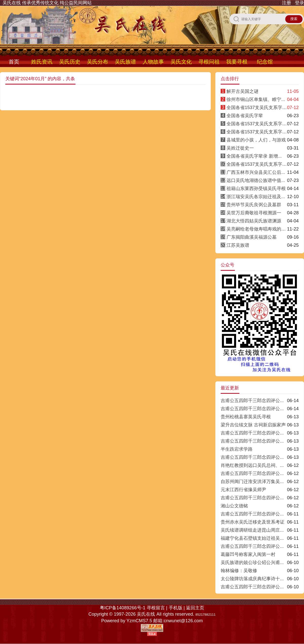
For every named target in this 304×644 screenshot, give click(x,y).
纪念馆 (265, 62)
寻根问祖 (209, 62)
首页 (14, 62)
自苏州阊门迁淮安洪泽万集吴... (252, 482)
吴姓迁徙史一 (240, 148)
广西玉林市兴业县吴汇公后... (256, 172)
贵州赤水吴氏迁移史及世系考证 (253, 522)
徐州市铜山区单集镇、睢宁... (256, 99)
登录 (299, 3)
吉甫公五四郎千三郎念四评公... (252, 401)
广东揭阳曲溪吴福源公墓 (252, 237)
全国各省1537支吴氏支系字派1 (258, 108)
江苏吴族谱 (238, 245)
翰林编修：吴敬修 (239, 571)
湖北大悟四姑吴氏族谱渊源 (254, 221)
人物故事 (153, 62)
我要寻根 (237, 62)
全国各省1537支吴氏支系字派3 (258, 132)
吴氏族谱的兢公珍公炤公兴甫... (252, 563)
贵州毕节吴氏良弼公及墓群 (254, 205)
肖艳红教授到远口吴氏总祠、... (252, 465)
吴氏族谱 (125, 62)
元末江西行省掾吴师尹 (243, 490)
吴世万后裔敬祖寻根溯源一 (254, 213)
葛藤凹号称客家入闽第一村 (248, 554)
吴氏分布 (98, 62)
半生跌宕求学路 (237, 449)
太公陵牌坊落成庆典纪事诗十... (252, 579)
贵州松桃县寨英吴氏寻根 (246, 417)
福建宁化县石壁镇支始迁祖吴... (252, 538)
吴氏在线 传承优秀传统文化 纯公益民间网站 (47, 3)
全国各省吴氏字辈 (245, 116)
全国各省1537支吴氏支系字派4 (258, 124)
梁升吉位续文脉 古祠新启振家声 (253, 425)
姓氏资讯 (42, 62)
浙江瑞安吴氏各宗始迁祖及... (256, 197)
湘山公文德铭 (234, 506)
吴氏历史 (70, 62)
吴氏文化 (181, 62)
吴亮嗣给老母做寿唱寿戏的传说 (258, 229)
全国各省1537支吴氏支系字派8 (258, 164)
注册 (287, 3)
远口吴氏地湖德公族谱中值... (256, 180)
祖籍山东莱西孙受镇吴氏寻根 (256, 189)
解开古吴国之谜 (242, 91)
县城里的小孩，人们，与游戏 (256, 140)
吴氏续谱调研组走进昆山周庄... (252, 530)
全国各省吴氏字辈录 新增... (254, 156)
